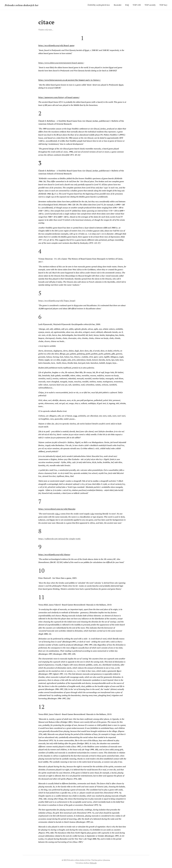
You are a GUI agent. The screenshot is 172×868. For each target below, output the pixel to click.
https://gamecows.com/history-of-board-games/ (59, 97)
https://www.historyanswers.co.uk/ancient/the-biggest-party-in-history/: (70, 80)
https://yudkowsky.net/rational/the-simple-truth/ (60, 539)
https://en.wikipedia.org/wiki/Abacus (54, 554)
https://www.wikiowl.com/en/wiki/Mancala (57, 509)
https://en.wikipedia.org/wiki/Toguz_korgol (57, 301)
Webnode (93, 863)
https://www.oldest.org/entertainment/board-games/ (61, 63)
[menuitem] (98, 5)
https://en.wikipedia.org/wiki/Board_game (56, 45)
